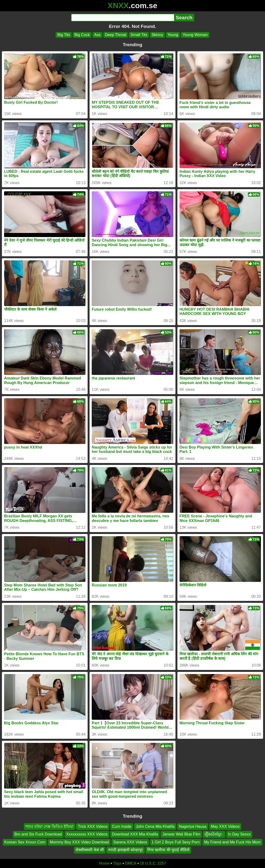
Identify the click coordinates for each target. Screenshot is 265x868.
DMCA (131, 863)
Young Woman (195, 35)
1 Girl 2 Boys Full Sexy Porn (176, 842)
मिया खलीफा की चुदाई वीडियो (168, 850)
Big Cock (82, 35)
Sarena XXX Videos (130, 842)
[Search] (123, 18)
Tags (117, 863)
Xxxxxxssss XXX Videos (87, 834)
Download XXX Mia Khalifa (135, 834)
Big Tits (64, 35)
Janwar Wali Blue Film (181, 834)
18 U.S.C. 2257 (153, 863)
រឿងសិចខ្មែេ (214, 834)
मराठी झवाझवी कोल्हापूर (126, 850)
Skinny (157, 35)
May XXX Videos (225, 826)
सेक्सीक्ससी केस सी (90, 850)
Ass (97, 35)
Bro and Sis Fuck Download (38, 834)
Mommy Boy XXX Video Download (79, 842)
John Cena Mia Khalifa (155, 826)
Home (104, 863)
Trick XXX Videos (93, 826)
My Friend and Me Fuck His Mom (233, 842)
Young (173, 35)
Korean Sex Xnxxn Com (25, 842)
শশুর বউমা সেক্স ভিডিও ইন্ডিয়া (50, 826)
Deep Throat (116, 35)
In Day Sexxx (239, 834)
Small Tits (139, 35)
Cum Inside (122, 826)
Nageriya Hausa (193, 826)
